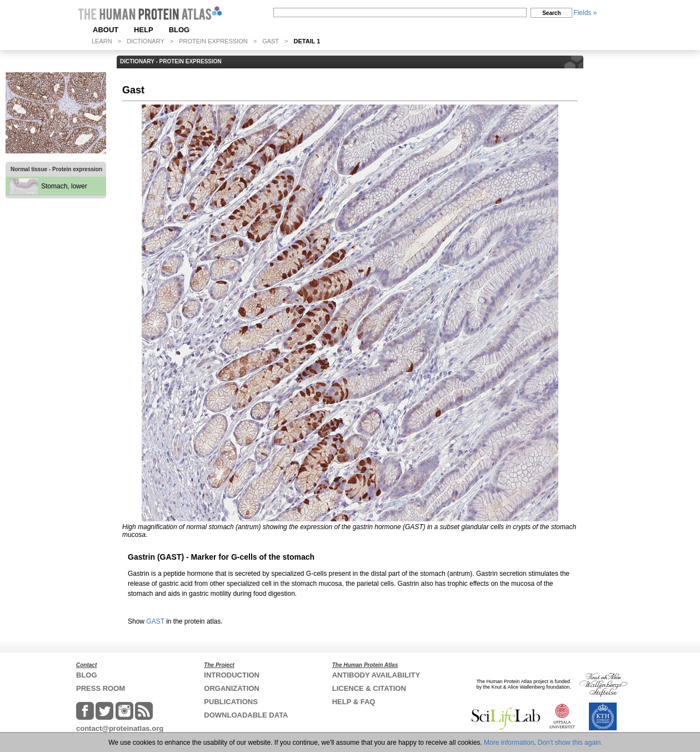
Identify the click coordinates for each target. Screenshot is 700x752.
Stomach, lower (64, 186)
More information (509, 743)
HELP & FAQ (354, 702)
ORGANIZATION (231, 688)
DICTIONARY (146, 41)
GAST (271, 41)
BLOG (179, 30)
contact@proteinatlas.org (120, 728)
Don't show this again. (570, 743)
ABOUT (106, 30)
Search (551, 13)
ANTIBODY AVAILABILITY (376, 675)
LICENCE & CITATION (369, 688)
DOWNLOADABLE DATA (246, 715)
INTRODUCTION (232, 675)
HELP (144, 30)
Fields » (585, 13)
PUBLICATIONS (231, 702)
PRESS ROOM (101, 688)
